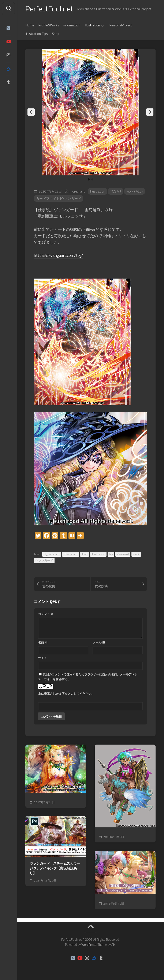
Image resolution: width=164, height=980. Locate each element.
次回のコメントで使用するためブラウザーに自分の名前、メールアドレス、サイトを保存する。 (88, 677)
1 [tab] (89, 179)
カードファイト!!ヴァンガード (59, 198)
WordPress (89, 945)
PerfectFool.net (49, 9)
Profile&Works (49, 25)
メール (99, 642)
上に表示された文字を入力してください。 (66, 694)
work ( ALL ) (135, 191)
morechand (77, 191)
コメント (46, 614)
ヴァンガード (44, 560)
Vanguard (123, 554)
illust (85, 554)
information (72, 25)
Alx (113, 945)
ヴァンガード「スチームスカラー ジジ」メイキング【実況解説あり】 (55, 868)
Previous (31, 112)
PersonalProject (121, 25)
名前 (43, 642)
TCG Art (116, 191)
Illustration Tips (37, 34)
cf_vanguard (52, 554)
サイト (42, 658)
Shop (56, 34)
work (136, 554)
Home (30, 25)
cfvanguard (71, 554)
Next (150, 112)
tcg (111, 554)
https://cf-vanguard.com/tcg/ (58, 255)
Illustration (92, 25)
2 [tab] (92, 179)
